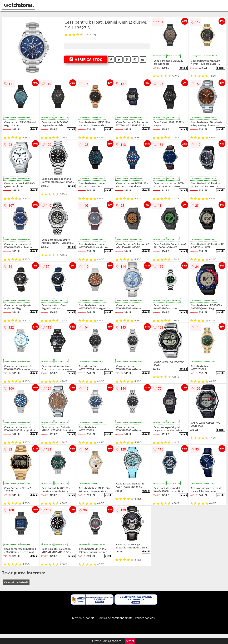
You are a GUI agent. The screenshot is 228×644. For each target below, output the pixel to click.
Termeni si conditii (84, 618)
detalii (183, 68)
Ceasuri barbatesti (16, 582)
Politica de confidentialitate (115, 618)
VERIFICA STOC (86, 59)
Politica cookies (145, 618)
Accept (130, 641)
